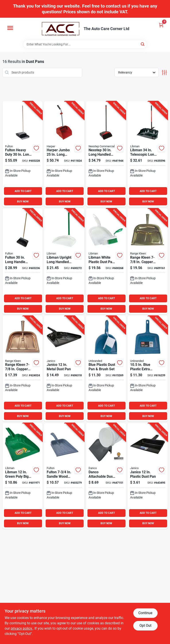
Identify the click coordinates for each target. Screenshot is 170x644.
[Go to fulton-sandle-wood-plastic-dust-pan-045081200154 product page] (64, 476)
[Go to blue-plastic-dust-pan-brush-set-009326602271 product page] (106, 369)
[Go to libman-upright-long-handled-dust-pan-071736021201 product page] (64, 261)
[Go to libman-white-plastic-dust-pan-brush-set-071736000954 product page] (106, 261)
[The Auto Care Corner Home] (61, 29)
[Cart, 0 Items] (161, 25)
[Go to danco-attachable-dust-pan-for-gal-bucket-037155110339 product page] (106, 476)
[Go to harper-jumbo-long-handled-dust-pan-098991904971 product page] (64, 154)
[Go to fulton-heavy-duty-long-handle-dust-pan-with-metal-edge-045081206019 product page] (23, 154)
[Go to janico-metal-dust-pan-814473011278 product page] (64, 369)
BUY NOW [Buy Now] (23, 202)
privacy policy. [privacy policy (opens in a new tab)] (22, 628)
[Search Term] (85, 44)
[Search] (143, 44)
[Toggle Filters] (164, 73)
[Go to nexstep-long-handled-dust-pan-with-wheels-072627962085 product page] (106, 154)
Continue (145, 613)
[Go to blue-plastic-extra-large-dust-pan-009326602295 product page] (148, 369)
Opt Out (145, 626)
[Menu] (10, 28)
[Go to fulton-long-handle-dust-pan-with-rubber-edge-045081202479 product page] (23, 261)
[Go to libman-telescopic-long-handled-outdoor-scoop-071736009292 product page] (148, 154)
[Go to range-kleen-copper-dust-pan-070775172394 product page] (23, 369)
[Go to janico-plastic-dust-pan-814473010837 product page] (148, 476)
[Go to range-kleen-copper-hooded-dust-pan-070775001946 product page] (148, 261)
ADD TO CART (23, 191)
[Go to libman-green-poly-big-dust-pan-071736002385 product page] (23, 476)
